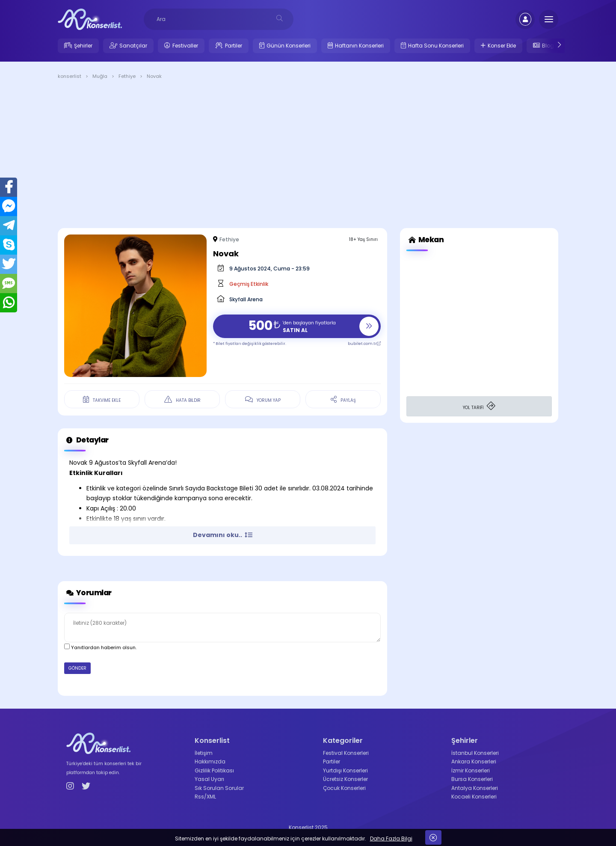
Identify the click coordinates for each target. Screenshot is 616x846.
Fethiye (229, 239)
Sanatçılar (133, 46)
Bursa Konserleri (472, 779)
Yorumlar (88, 593)
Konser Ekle (502, 46)
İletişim (204, 753)
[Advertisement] (308, 155)
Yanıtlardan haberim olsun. (100, 647)
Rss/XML (205, 797)
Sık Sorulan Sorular (219, 788)
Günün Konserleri (289, 46)
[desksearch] (280, 18)
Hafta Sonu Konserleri (436, 46)
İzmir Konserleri (471, 770)
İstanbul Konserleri (475, 753)
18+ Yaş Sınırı (363, 239)
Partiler (234, 46)
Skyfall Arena (246, 299)
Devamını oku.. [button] (223, 535)
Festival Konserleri (346, 753)
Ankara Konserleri (474, 761)
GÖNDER (77, 668)
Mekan (425, 240)
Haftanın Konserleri (359, 46)
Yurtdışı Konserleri (345, 770)
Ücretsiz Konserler (345, 779)
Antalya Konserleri (475, 788)
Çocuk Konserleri (344, 788)
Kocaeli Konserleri (474, 797)
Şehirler (83, 46)
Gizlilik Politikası (214, 770)
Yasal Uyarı (209, 779)
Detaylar (86, 440)
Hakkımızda (210, 761)
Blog (548, 46)
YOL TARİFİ (479, 406)
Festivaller (185, 46)
